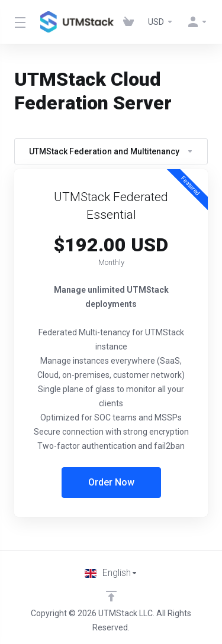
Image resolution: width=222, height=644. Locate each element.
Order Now (111, 482)
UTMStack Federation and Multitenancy (111, 151)
